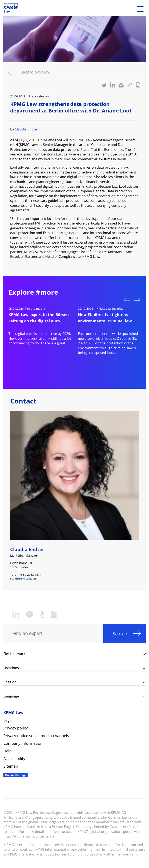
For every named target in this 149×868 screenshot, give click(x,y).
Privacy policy (16, 728)
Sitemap (11, 766)
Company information (23, 743)
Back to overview (35, 72)
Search (120, 634)
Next (137, 301)
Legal (8, 720)
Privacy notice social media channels (36, 736)
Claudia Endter (27, 129)
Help (8, 751)
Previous (127, 300)
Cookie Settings (16, 775)
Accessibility (14, 758)
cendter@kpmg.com (24, 579)
